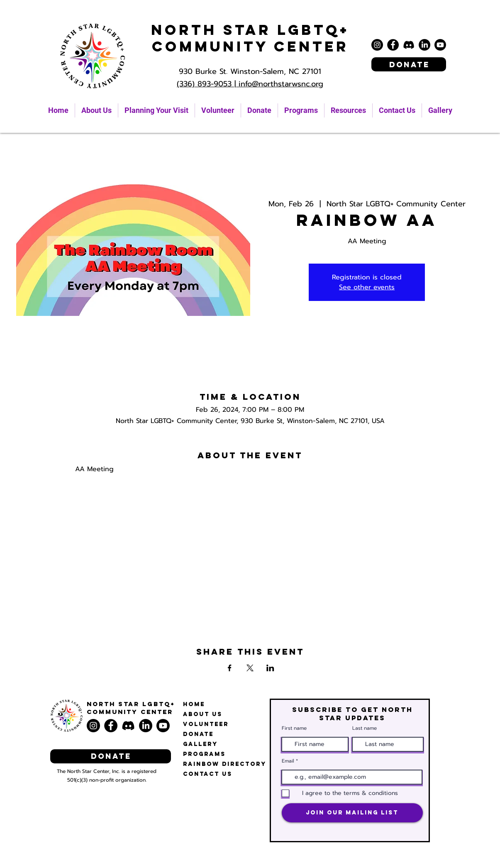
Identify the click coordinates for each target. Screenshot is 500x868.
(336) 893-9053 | (208, 84)
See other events (367, 287)
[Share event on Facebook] (230, 668)
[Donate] (409, 64)
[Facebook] (393, 45)
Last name (365, 728)
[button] (348, 110)
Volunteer (206, 724)
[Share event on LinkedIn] (270, 668)
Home (194, 704)
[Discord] (409, 45)
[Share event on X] (250, 668)
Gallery (200, 744)
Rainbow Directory (225, 764)
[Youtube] (440, 45)
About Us (203, 714)
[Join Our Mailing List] (352, 813)
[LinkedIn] (424, 45)
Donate (198, 734)
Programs (204, 754)
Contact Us (208, 774)
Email (288, 761)
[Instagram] (377, 45)
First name (294, 728)
